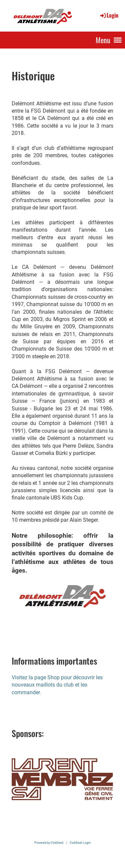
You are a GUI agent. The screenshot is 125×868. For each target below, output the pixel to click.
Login (109, 15)
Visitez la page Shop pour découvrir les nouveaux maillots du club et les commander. (57, 685)
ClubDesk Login (80, 843)
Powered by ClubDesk (49, 843)
